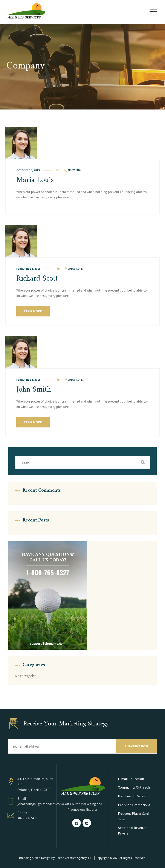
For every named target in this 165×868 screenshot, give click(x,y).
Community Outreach (134, 787)
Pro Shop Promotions (134, 805)
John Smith (34, 390)
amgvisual (73, 170)
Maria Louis (35, 180)
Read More (33, 311)
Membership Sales (131, 796)
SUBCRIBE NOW (136, 746)
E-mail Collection (131, 779)
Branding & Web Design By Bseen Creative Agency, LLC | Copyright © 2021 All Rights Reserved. (82, 858)
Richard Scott (37, 279)
